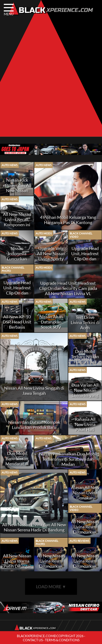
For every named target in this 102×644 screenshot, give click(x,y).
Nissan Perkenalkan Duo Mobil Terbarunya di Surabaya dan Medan (68, 459)
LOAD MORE (51, 586)
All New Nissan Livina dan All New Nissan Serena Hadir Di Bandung (34, 527)
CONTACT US (33, 640)
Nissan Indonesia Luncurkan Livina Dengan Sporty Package (17, 259)
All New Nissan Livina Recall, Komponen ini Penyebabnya (17, 222)
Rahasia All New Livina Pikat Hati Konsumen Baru (85, 429)
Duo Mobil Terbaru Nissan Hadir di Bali (85, 356)
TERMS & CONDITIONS (62, 640)
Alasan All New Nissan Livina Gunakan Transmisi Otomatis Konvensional (85, 500)
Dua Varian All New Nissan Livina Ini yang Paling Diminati (85, 393)
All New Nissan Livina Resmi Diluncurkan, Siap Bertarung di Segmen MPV (85, 532)
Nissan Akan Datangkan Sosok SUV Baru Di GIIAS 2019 (51, 327)
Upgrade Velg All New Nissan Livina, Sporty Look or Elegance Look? (51, 259)
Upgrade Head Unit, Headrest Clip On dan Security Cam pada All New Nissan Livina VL (68, 288)
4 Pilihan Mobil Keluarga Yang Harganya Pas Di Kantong (68, 220)
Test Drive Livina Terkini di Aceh (85, 322)
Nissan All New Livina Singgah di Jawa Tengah (34, 390)
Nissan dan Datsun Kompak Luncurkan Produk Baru (34, 425)
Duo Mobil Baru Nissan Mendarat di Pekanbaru (17, 461)
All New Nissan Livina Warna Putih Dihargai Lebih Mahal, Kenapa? (17, 566)
